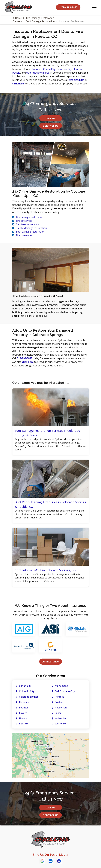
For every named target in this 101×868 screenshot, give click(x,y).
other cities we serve (38, 73)
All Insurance (51, 663)
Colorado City (64, 69)
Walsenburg (62, 720)
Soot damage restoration (30, 232)
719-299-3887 (68, 7)
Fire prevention (25, 235)
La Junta (24, 725)
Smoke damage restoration (31, 228)
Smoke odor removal (28, 224)
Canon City (49, 69)
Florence (78, 69)
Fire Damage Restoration (40, 18)
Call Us (51, 118)
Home (17, 18)
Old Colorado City (65, 693)
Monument (61, 687)
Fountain (37, 69)
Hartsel (23, 720)
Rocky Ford (61, 709)
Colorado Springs (29, 698)
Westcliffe (60, 725)
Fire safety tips (24, 221)
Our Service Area (51, 677)
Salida (58, 715)
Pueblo (16, 73)
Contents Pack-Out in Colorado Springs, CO (45, 571)
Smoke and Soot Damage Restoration (34, 21)
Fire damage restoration (30, 217)
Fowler (23, 715)
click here (18, 84)
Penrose (59, 698)
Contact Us (50, 126)
